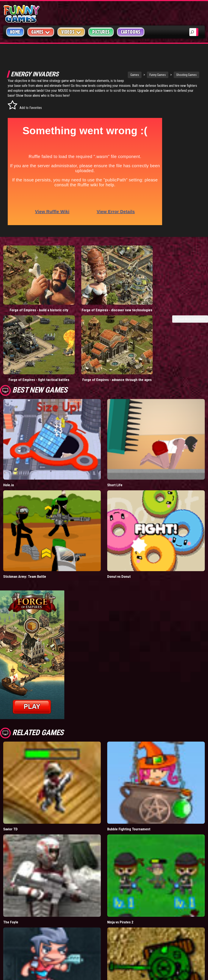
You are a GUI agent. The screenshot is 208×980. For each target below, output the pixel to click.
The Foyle (11, 892)
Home (15, 32)
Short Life (115, 455)
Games (116, 75)
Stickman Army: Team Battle (25, 546)
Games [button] (41, 32)
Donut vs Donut (119, 546)
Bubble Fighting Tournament (129, 799)
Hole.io (9, 455)
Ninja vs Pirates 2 (120, 892)
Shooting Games (167, 75)
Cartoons (131, 32)
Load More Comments (190, 306)
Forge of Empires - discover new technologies (78, 295)
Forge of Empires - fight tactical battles (26, 347)
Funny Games (139, 75)
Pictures (101, 32)
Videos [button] (71, 32)
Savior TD (10, 799)
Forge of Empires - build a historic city (26, 295)
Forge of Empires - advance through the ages (78, 347)
